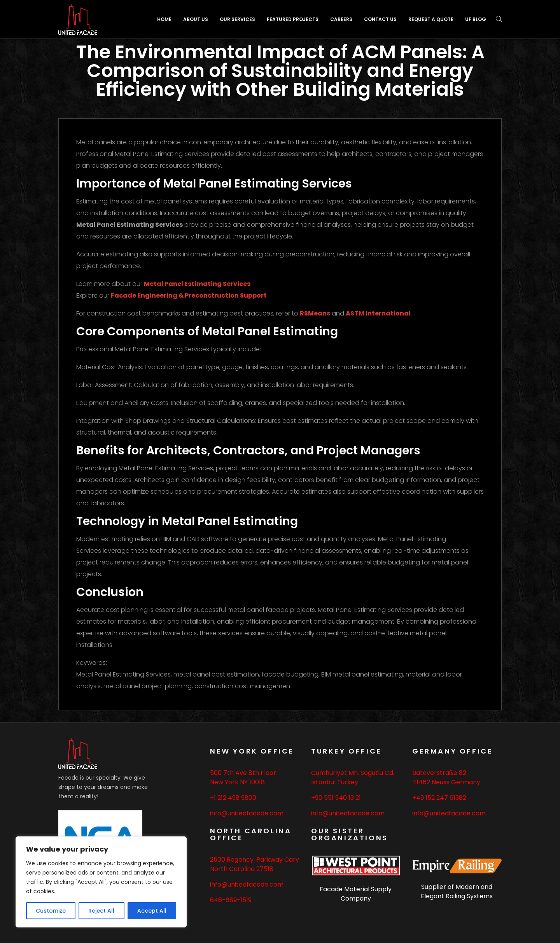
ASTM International (378, 313)
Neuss (441, 782)
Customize (51, 911)
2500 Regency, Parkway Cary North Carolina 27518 (255, 864)
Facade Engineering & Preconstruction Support (189, 295)
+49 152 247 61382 (439, 798)
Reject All (101, 911)
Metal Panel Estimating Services (197, 284)
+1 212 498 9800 (233, 798)
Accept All (152, 911)
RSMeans (315, 313)
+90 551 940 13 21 (336, 798)
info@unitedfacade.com (247, 813)
